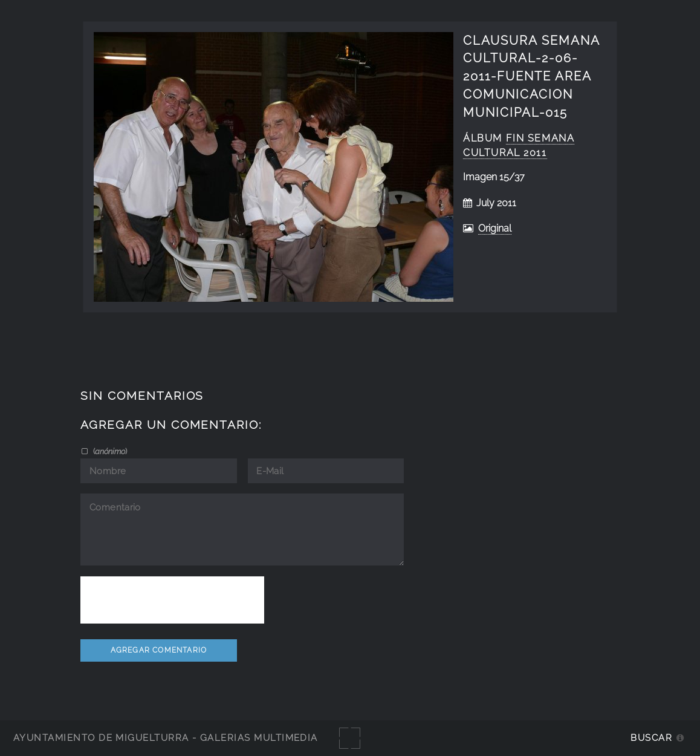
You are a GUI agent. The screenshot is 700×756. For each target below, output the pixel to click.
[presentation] (172, 600)
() (109, 451)
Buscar (651, 738)
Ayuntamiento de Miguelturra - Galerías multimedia (166, 738)
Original (495, 228)
